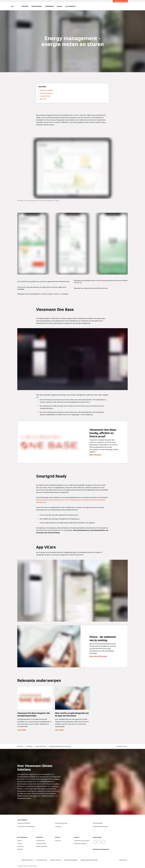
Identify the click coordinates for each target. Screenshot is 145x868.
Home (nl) (20, 746)
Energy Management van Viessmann (60, 746)
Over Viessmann (70, 6)
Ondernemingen (37, 6)
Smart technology (41, 746)
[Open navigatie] (13, 6)
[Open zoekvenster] (127, 6)
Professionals (49, 6)
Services (59, 6)
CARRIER (35, 866)
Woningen (29, 746)
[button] (122, 746)
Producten (25, 6)
